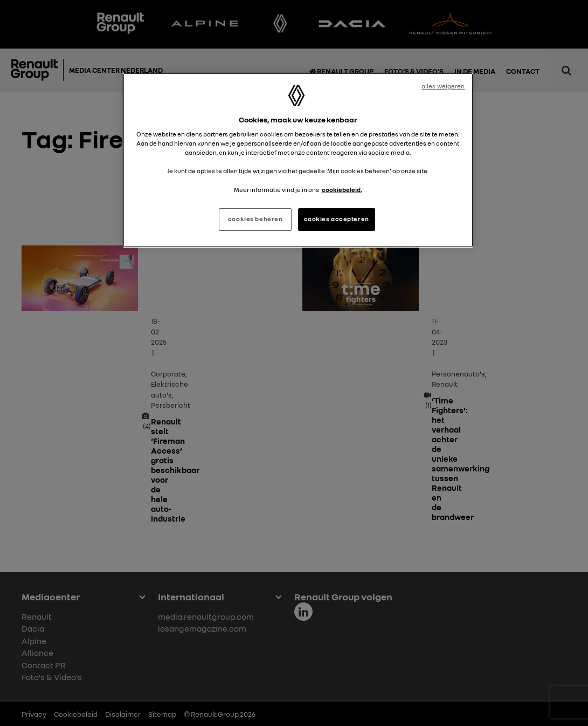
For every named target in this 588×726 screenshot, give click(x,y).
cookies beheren (255, 219)
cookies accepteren (337, 219)
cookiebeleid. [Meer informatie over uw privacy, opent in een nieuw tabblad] (342, 190)
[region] (298, 160)
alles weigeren (443, 86)
